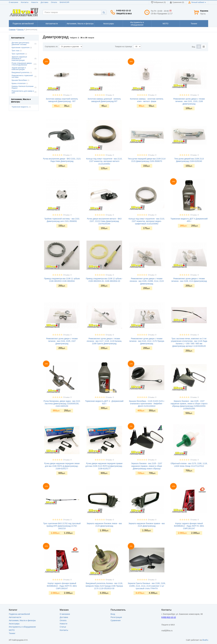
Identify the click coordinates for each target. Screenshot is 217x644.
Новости (35, 2)
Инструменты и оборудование (22, 627)
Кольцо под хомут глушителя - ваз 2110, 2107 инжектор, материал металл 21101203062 (104, 161)
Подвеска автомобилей (19, 614)
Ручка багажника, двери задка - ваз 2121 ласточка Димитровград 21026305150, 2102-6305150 (62, 404)
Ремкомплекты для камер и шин (23, 92)
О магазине (13, 2)
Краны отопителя (19, 83)
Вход (113, 614)
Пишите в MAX (124, 14)
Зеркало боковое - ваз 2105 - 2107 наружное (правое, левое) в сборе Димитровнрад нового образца (147, 466)
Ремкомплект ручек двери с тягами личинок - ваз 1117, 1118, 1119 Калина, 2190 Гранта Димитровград (104, 341)
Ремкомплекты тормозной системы (22, 76)
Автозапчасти (15, 617)
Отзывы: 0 (67, 95)
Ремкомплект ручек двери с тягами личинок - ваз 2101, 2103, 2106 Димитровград (189, 101)
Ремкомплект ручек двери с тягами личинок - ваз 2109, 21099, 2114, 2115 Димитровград (147, 281)
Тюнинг (12, 633)
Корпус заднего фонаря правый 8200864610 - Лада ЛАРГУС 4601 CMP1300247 (62, 586)
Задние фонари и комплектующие (19, 69)
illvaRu (205, 640)
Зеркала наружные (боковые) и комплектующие (19, 59)
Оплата (54, 2)
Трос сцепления (18, 54)
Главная (12, 30)
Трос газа (15, 51)
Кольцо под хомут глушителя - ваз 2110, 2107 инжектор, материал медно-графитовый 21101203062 (147, 221)
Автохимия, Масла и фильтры (22, 620)
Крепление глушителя (21, 48)
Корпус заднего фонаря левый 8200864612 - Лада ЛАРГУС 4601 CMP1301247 (189, 526)
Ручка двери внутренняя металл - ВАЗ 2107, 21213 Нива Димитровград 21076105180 (104, 221)
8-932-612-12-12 (124, 11)
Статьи (63, 627)
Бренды (21, 30)
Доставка (44, 2)
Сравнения (116, 620)
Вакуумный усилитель (21, 72)
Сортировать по (51, 47)
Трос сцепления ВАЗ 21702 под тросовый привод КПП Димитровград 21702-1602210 (62, 526)
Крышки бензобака (19, 80)
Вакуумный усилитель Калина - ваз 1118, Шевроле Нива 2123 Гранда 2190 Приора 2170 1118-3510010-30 (104, 586)
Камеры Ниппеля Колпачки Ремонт (23, 87)
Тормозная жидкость (20, 107)
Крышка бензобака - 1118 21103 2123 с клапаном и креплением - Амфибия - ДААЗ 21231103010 (147, 404)
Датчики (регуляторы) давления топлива (20, 44)
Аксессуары (14, 624)
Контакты (25, 2)
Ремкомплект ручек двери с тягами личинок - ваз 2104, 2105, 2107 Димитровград (62, 341)
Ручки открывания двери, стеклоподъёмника (22, 64)
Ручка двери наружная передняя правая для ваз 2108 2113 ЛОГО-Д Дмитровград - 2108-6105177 (104, 466)
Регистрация (116, 617)
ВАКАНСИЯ (64, 2)
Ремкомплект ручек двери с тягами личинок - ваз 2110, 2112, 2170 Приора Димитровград (147, 341)
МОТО (12, 630)
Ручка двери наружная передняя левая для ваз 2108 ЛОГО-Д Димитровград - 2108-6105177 (62, 466)
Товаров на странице (123, 47)
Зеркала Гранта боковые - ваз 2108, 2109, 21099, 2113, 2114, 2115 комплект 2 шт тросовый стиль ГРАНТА (147, 586)
